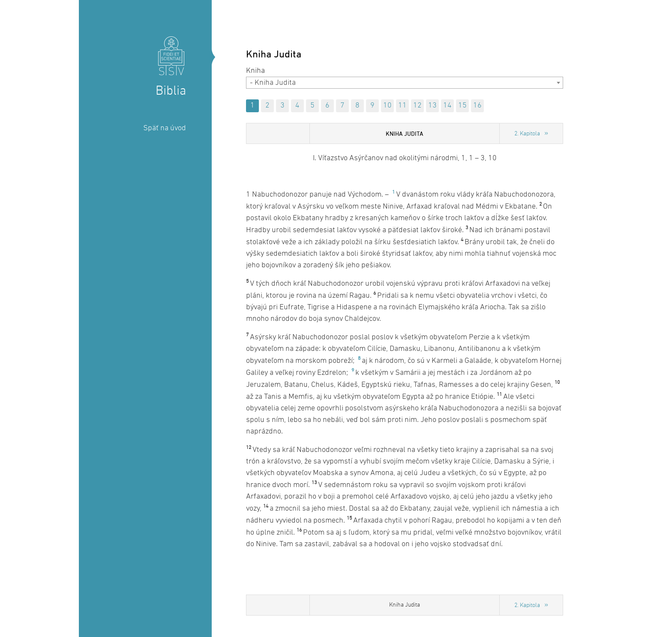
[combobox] (405, 83)
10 (387, 106)
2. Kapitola (527, 134)
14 (447, 106)
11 (402, 106)
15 (462, 106)
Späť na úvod (165, 128)
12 (417, 106)
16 (477, 106)
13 (432, 106)
